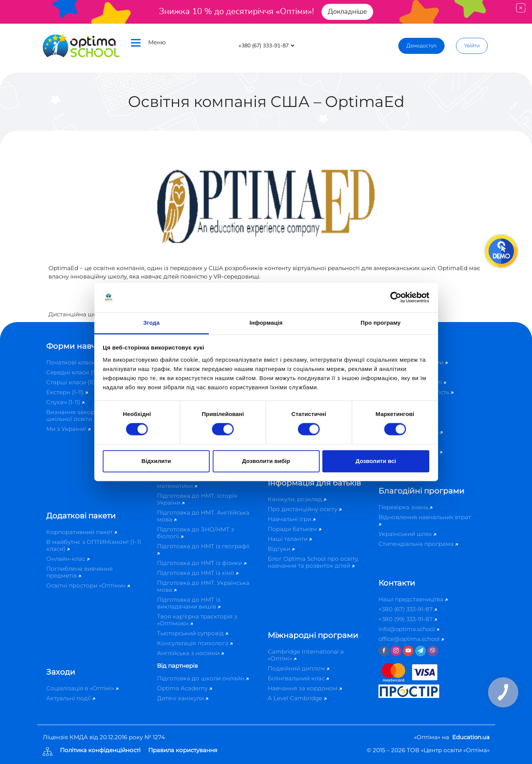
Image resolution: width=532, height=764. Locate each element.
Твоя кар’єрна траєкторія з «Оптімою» (197, 620)
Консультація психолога (195, 643)
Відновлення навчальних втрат (425, 520)
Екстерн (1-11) (67, 392)
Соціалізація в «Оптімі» (82, 688)
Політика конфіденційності (100, 750)
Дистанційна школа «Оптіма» (92, 314)
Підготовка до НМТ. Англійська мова (203, 516)
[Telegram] (420, 651)
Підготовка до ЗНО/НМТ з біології (196, 533)
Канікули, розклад (297, 499)
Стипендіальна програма (418, 544)
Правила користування (183, 750)
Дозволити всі (376, 461)
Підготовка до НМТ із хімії (198, 573)
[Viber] (433, 651)
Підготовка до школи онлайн (203, 678)
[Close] (521, 8)
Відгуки (281, 549)
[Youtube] (408, 651)
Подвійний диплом (298, 668)
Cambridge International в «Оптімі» (306, 655)
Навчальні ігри (292, 519)
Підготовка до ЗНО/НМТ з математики (196, 482)
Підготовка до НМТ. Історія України (197, 499)
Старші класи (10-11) (77, 382)
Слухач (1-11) (65, 402)
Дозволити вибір (266, 461)
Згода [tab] (151, 323)
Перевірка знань (405, 507)
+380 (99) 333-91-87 (408, 619)
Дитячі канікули (183, 698)
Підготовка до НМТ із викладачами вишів (189, 603)
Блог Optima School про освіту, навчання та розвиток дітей (313, 562)
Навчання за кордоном (305, 688)
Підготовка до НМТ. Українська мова (203, 586)
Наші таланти (290, 539)
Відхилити (156, 461)
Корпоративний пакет (82, 532)
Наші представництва (413, 599)
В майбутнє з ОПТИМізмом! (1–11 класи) (94, 545)
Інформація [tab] (266, 323)
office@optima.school (411, 639)
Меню (148, 43)
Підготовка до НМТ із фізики (202, 563)
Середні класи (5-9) (77, 372)
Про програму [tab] (381, 323)
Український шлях (407, 534)
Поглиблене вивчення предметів (79, 572)
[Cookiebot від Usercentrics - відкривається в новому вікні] (396, 298)
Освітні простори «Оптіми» (88, 585)
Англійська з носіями (190, 653)
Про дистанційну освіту (305, 509)
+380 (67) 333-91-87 (408, 609)
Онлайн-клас (68, 559)
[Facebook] (384, 651)
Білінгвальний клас (298, 678)
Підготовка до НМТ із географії (203, 549)
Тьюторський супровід (192, 633)
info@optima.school (409, 629)
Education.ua (471, 737)
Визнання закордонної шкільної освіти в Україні (85, 415)
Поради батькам (294, 529)
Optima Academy (184, 688)
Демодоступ (421, 46)
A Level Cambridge (297, 698)
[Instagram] (396, 651)
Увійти (472, 46)
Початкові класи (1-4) (79, 362)
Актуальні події (71, 698)
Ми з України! (68, 429)
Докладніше (347, 11)
